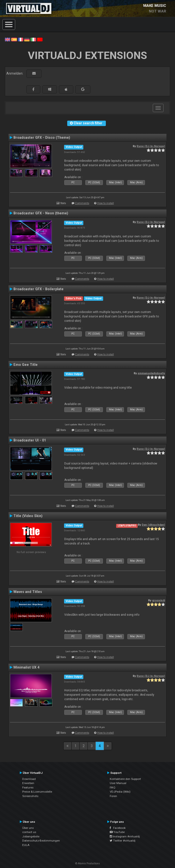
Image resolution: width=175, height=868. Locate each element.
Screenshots (30, 796)
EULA (26, 845)
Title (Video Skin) (28, 516)
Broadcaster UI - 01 (30, 440)
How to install (106, 203)
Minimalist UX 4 (26, 667)
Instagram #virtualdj (125, 836)
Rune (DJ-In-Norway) (151, 146)
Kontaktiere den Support (125, 779)
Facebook (118, 828)
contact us (29, 832)
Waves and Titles (28, 592)
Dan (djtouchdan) (153, 525)
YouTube (117, 832)
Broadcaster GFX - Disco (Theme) (42, 138)
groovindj (159, 600)
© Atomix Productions (88, 863)
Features (28, 787)
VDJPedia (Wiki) (120, 792)
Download (29, 779)
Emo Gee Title (26, 365)
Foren (113, 796)
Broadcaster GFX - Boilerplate (38, 289)
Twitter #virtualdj (123, 841)
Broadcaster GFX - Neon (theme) (41, 213)
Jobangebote (31, 836)
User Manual (118, 783)
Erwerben (28, 783)
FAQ (113, 787)
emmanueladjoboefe (151, 373)
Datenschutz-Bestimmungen (41, 841)
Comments (82, 203)
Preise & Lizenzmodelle (37, 792)
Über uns (28, 828)
